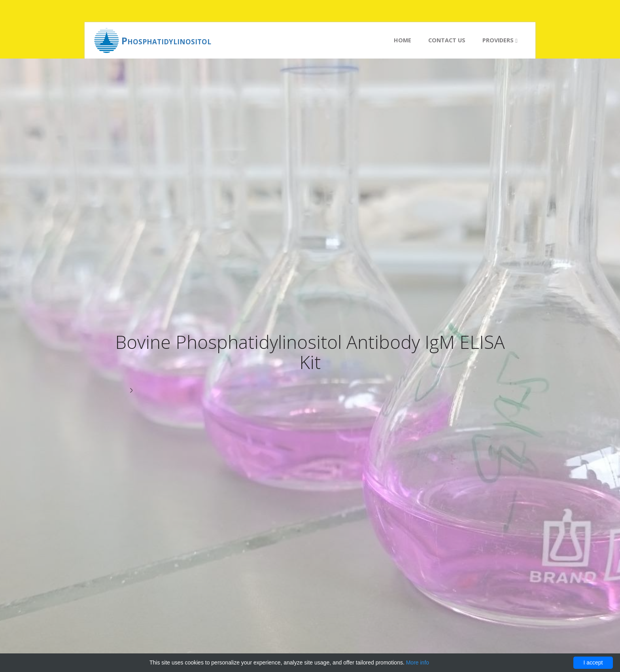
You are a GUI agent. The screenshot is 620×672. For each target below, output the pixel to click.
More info (418, 663)
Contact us (447, 40)
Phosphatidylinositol (166, 41)
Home (403, 40)
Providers (500, 40)
